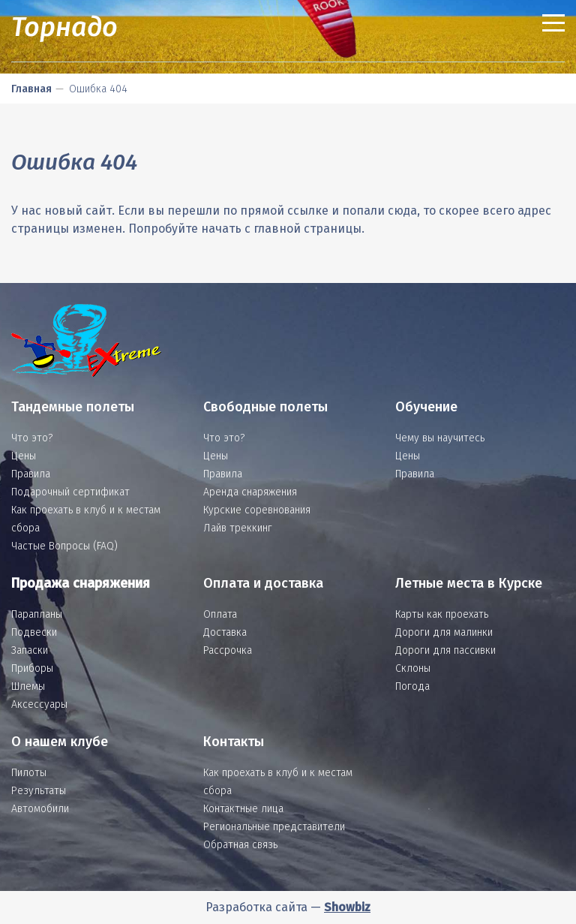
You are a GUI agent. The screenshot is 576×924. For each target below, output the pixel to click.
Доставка (225, 632)
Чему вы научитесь (440, 438)
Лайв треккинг (238, 528)
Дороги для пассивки (445, 650)
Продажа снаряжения (81, 583)
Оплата (220, 614)
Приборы (32, 668)
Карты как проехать (442, 614)
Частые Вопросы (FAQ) (64, 546)
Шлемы (28, 686)
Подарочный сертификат (70, 492)
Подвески (34, 632)
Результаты (39, 791)
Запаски (30, 650)
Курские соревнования (257, 510)
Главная (31, 89)
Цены (24, 456)
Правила (31, 474)
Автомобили (40, 809)
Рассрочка (228, 650)
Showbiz (347, 907)
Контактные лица (243, 809)
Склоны (413, 668)
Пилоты (29, 773)
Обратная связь (240, 845)
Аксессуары (39, 704)
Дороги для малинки (444, 632)
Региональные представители (274, 827)
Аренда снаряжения (250, 492)
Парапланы (37, 614)
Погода (412, 686)
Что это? (32, 438)
